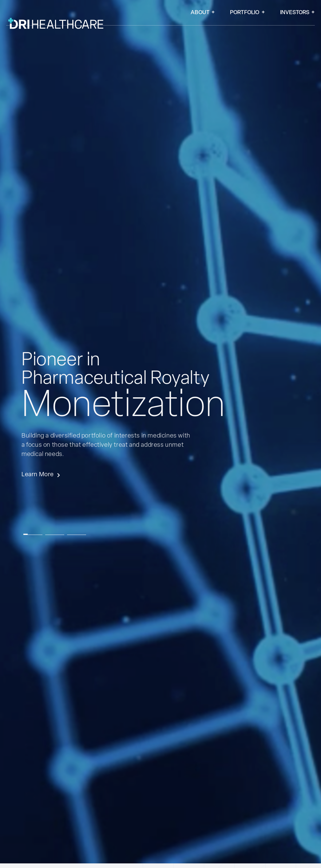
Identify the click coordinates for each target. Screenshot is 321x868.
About (203, 13)
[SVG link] (101, 159)
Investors (297, 13)
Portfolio (247, 13)
